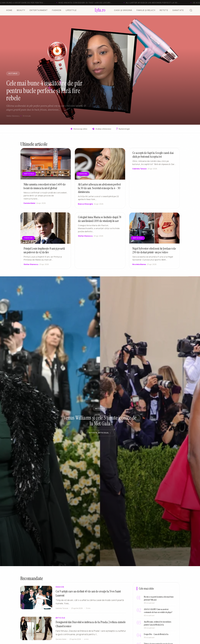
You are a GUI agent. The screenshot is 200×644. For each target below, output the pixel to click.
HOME (9, 10)
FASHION (57, 10)
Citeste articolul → (100, 433)
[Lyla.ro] (100, 10)
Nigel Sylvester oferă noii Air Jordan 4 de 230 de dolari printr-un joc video (154, 252)
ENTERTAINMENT (39, 10)
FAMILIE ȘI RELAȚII (146, 10)
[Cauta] (191, 10)
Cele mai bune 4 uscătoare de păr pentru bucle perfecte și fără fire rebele (44, 91)
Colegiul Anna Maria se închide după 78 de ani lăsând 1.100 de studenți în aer (100, 220)
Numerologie (123, 129)
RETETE (164, 10)
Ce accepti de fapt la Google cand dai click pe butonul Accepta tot (153, 156)
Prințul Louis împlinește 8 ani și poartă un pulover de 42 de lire (44, 252)
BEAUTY (21, 10)
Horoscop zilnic (79, 129)
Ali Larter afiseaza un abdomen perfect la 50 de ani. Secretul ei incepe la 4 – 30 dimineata (99, 190)
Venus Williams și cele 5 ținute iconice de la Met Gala (100, 421)
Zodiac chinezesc (102, 129)
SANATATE (178, 10)
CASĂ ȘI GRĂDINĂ (123, 10)
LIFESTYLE (71, 10)
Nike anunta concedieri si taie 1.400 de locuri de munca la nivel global (45, 188)
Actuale (13, 73)
